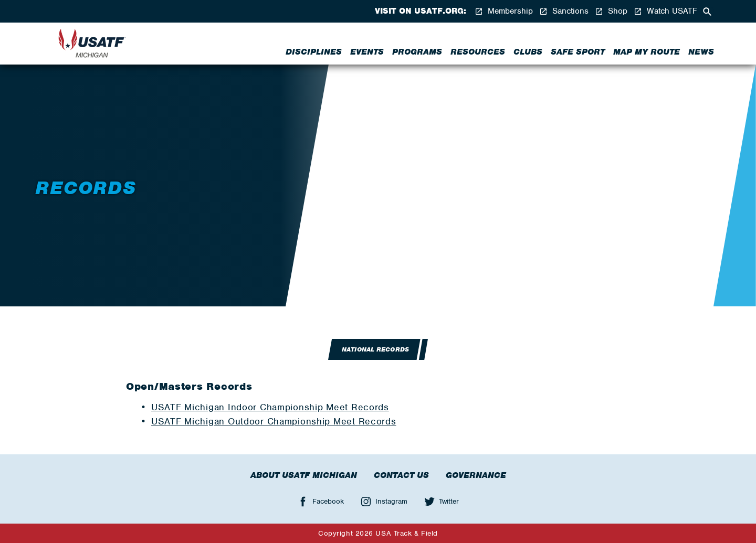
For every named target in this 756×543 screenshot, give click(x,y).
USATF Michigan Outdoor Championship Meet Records (274, 421)
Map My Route (647, 52)
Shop (611, 11)
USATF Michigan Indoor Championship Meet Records (270, 407)
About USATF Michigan (304, 475)
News (701, 52)
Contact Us (401, 475)
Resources (478, 52)
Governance (476, 475)
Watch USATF (665, 11)
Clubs (528, 52)
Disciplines (314, 52)
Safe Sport (578, 52)
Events (367, 52)
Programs (417, 52)
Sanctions (564, 11)
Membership (504, 11)
